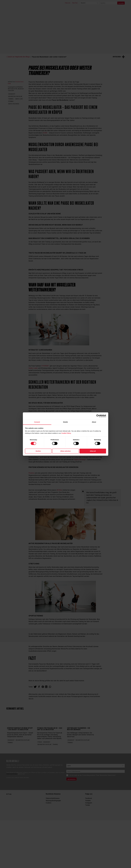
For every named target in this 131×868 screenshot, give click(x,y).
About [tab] (94, 422)
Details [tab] (65, 422)
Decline (38, 451)
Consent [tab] (37, 422)
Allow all (93, 451)
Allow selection (65, 451)
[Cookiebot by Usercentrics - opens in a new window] (98, 416)
